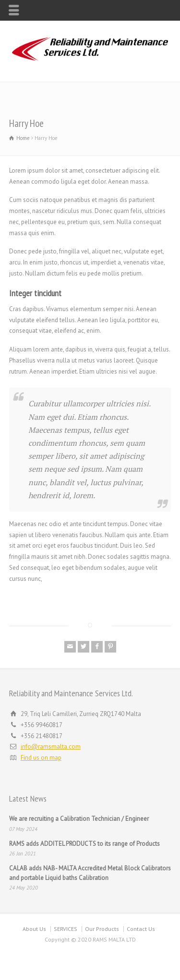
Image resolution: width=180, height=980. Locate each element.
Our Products (102, 929)
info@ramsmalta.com (51, 747)
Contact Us (141, 929)
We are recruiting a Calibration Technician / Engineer (79, 819)
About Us (34, 929)
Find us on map (41, 758)
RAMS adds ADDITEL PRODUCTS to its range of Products (84, 844)
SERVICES (66, 929)
